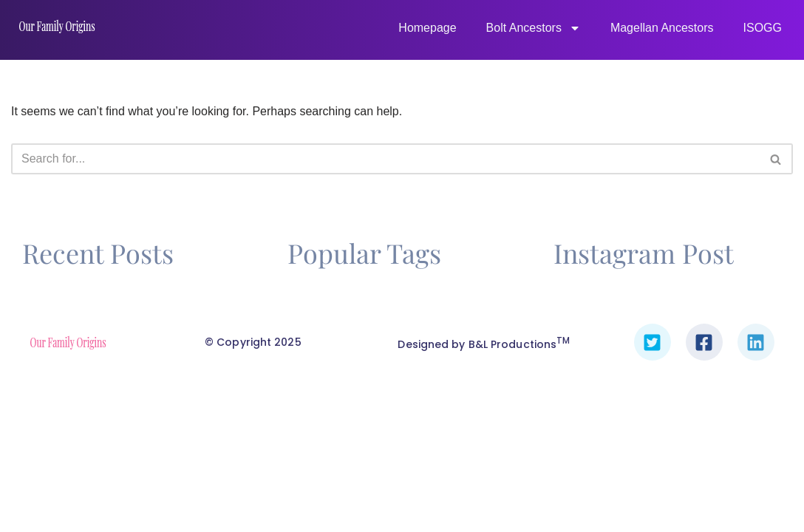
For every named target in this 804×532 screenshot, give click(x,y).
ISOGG (763, 28)
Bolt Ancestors (534, 28)
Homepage (427, 28)
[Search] (385, 162)
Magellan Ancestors (662, 28)
